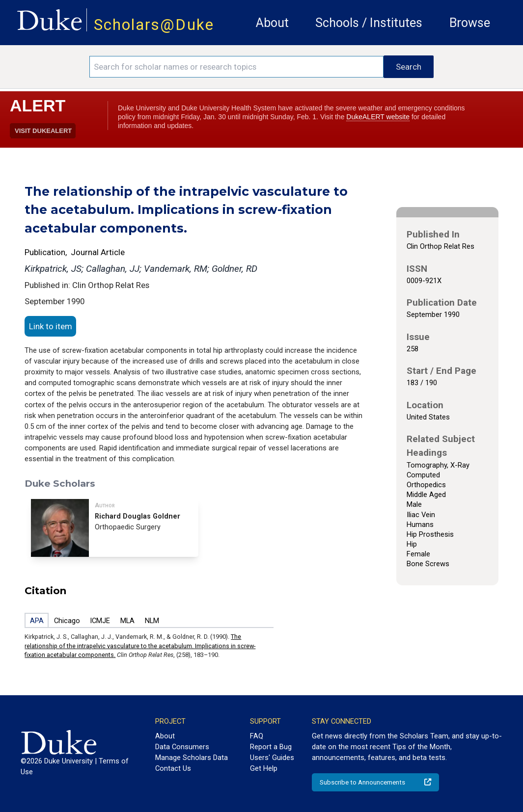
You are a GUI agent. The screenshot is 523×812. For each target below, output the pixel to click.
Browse (470, 23)
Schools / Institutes (369, 23)
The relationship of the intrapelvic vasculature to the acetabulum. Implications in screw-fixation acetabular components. (140, 646)
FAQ (257, 736)
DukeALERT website (378, 117)
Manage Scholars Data (192, 758)
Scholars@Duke (154, 25)
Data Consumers (182, 747)
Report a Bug (271, 747)
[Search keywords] (236, 67)
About (272, 23)
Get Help (264, 768)
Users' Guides (272, 758)
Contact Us (173, 768)
